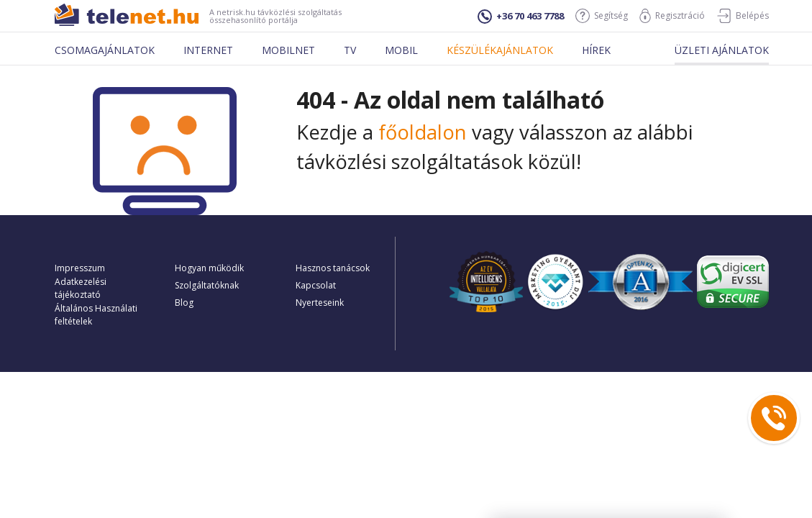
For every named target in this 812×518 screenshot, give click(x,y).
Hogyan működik (209, 268)
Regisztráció (672, 16)
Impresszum (80, 268)
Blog (184, 303)
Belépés (743, 16)
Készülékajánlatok (500, 50)
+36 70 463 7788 (521, 17)
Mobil (401, 50)
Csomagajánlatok (105, 50)
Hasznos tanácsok (333, 268)
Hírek (596, 50)
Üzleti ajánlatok (722, 50)
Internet (208, 50)
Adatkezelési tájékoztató (81, 288)
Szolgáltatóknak (207, 285)
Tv (350, 50)
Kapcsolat (316, 285)
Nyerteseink (320, 303)
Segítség (602, 16)
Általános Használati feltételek (96, 315)
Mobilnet (288, 50)
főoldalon (423, 132)
